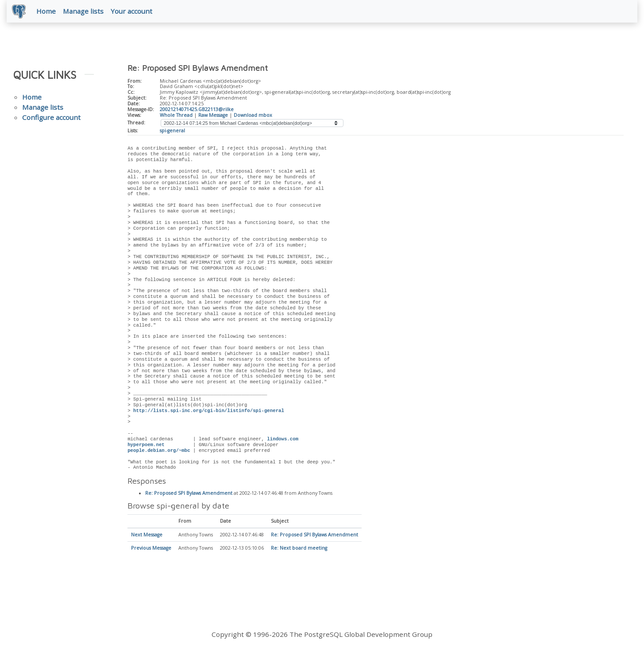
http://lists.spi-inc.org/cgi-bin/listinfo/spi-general (209, 412)
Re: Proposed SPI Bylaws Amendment (189, 495)
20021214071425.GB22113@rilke (197, 111)
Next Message (147, 537)
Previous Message (151, 551)
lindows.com (283, 441)
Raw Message (213, 117)
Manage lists (85, 12)
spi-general (172, 132)
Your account (133, 12)
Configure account (51, 119)
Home (48, 12)
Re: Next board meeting (299, 551)
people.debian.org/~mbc (159, 452)
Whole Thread (176, 117)
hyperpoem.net (146, 447)
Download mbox (253, 117)
